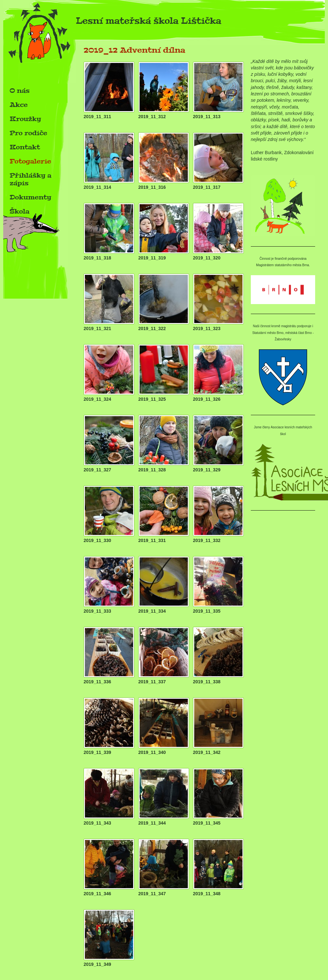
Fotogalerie (30, 161)
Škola (20, 211)
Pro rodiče (28, 133)
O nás (20, 91)
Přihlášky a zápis (31, 179)
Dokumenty (31, 197)
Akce (19, 105)
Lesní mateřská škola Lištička (112, 23)
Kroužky (25, 119)
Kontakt (25, 147)
